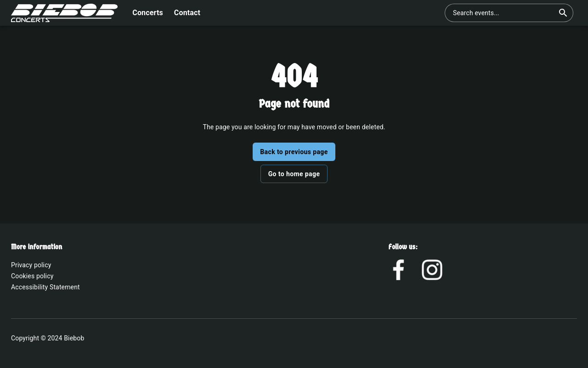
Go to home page (294, 174)
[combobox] (503, 13)
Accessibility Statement (45, 287)
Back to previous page (294, 152)
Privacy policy (31, 265)
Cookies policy (32, 276)
